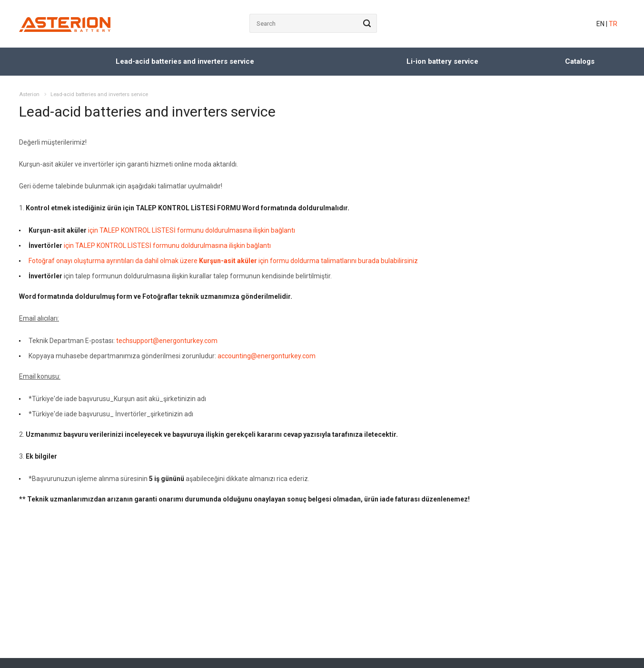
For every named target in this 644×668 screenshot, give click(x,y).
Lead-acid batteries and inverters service (185, 61)
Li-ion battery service (442, 61)
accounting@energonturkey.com (267, 356)
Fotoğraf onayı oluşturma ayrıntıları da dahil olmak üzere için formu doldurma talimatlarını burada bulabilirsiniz (223, 261)
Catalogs (580, 61)
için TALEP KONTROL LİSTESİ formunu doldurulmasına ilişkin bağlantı (162, 230)
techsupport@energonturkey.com (167, 341)
